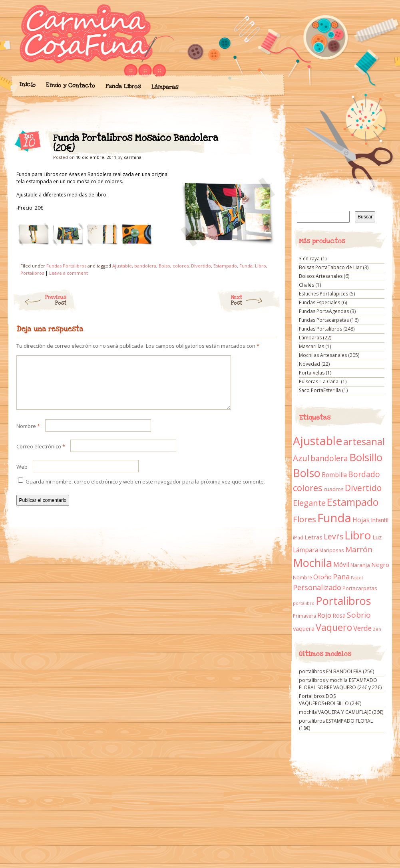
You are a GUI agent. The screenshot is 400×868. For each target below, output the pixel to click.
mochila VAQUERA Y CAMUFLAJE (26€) (341, 712)
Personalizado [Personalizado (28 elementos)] (317, 587)
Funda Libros (123, 86)
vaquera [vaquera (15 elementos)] (304, 628)
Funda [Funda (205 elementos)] (334, 518)
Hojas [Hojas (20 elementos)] (361, 520)
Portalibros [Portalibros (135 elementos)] (343, 601)
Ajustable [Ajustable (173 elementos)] (317, 441)
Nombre (28, 436)
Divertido (201, 266)
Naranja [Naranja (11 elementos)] (360, 565)
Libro (261, 266)
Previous (39, 300)
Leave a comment (69, 273)
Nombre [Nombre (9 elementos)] (302, 578)
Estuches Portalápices (323, 294)
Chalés (306, 285)
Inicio (27, 85)
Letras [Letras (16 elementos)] (313, 537)
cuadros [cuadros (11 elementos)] (334, 489)
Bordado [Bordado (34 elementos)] (364, 474)
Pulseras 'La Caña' (319, 381)
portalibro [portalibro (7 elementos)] (304, 603)
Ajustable (122, 266)
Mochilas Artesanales (323, 355)
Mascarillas (311, 346)
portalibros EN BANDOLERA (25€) (336, 671)
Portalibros (32, 273)
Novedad (309, 364)
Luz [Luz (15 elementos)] (377, 537)
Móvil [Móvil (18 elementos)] (341, 565)
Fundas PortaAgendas (324, 311)
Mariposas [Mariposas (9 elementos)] (332, 550)
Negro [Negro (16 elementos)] (380, 565)
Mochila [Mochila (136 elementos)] (312, 563)
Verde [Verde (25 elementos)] (362, 628)
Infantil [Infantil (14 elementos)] (380, 520)
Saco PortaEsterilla (320, 390)
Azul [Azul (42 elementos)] (301, 458)
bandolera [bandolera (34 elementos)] (329, 458)
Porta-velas (312, 373)
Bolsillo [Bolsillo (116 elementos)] (366, 457)
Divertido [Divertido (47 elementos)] (363, 488)
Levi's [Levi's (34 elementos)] (333, 537)
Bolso (164, 266)
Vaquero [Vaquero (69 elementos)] (334, 627)
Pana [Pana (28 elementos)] (341, 577)
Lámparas (165, 87)
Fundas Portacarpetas (324, 320)
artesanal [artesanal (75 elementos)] (364, 442)
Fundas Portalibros (66, 266)
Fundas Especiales (319, 302)
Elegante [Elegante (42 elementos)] (309, 503)
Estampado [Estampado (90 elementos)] (353, 502)
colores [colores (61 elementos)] (308, 488)
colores (181, 266)
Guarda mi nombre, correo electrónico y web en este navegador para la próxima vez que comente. (145, 491)
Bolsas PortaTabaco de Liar (330, 267)
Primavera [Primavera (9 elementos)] (304, 616)
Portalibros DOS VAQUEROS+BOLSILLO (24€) (330, 700)
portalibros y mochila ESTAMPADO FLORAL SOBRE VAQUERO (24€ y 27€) (340, 684)
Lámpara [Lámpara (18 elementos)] (305, 550)
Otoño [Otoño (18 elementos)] (322, 577)
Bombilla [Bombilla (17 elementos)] (334, 475)
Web (22, 476)
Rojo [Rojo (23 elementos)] (324, 615)
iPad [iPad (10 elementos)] (298, 538)
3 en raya (309, 259)
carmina (133, 157)
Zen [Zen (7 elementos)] (377, 629)
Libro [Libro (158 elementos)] (358, 535)
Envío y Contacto (70, 85)
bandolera (145, 266)
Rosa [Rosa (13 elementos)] (339, 615)
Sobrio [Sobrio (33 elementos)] (359, 615)
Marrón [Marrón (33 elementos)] (359, 549)
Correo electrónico (41, 456)
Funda (246, 266)
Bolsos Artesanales (321, 276)
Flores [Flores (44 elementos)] (304, 519)
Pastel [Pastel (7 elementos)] (357, 578)
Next (256, 300)
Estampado (225, 266)
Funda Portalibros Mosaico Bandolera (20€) (264, 140)
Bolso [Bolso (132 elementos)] (307, 473)
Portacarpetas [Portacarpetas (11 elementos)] (360, 588)
